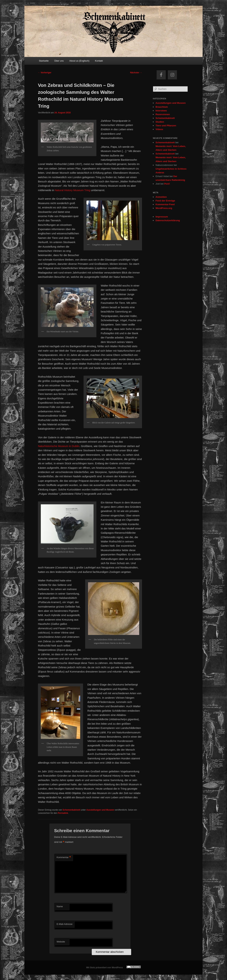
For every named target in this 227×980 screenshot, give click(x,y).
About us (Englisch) (79, 61)
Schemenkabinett (71, 810)
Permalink (63, 813)
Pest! (167, 184)
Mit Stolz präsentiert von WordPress (105, 968)
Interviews (161, 111)
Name (60, 906)
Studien (160, 122)
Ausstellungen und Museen (100, 810)
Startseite (44, 61)
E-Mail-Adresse (65, 924)
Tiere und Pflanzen (166, 126)
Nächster (136, 73)
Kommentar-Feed (165, 204)
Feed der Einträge (165, 201)
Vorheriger (45, 73)
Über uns (59, 61)
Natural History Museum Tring (73, 190)
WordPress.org (164, 208)
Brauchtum (162, 107)
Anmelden (161, 197)
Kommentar (64, 857)
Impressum (162, 217)
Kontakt (99, 61)
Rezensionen (163, 114)
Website (61, 942)
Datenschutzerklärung (168, 220)
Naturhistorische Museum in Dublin (59, 446)
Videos (159, 129)
